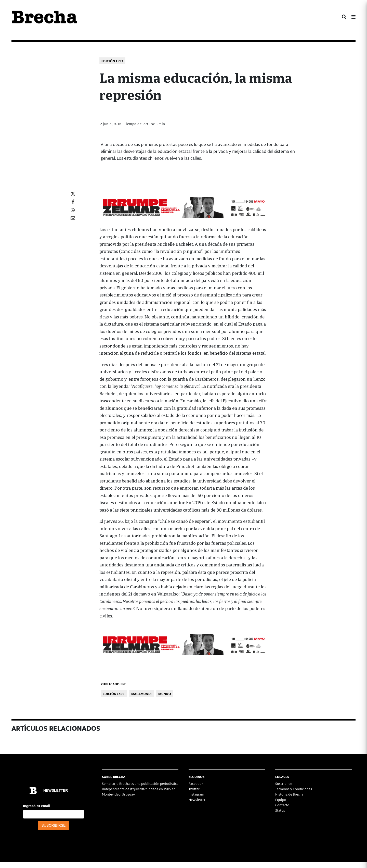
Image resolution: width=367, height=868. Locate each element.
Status (280, 810)
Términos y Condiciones (294, 789)
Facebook (196, 783)
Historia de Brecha (289, 794)
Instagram (196, 794)
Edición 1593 (112, 61)
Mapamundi (142, 694)
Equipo (281, 799)
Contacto (282, 805)
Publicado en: (113, 684)
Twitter (194, 789)
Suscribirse (284, 783)
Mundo (165, 694)
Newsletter (197, 799)
